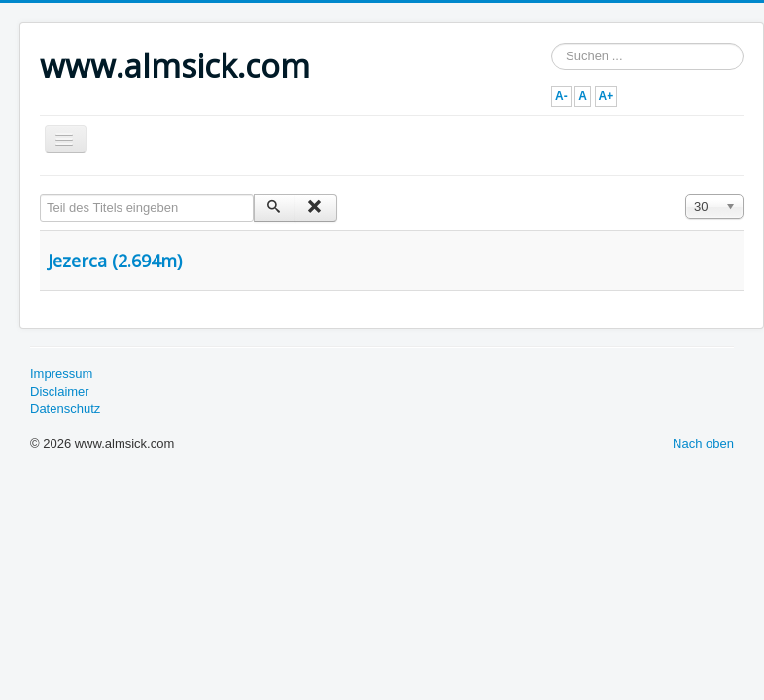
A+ (607, 96)
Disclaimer (60, 391)
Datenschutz (65, 409)
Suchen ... (552, 43)
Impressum (61, 374)
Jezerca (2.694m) (115, 261)
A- (561, 96)
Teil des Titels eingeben (40, 195)
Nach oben (703, 444)
